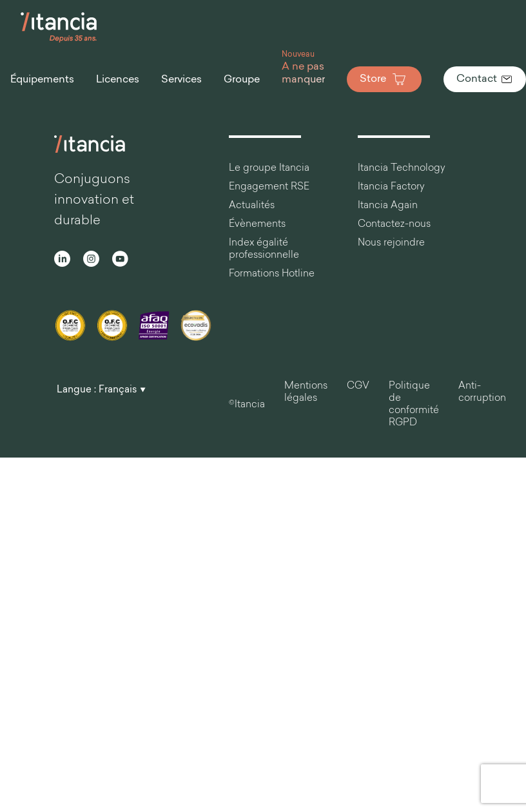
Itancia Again (388, 206)
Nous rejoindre (391, 243)
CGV (358, 386)
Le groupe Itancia (269, 169)
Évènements (257, 225)
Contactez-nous (394, 225)
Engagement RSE (269, 187)
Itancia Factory (391, 187)
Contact (485, 79)
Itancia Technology (402, 169)
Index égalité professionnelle (264, 249)
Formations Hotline (272, 274)
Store (384, 79)
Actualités (252, 206)
